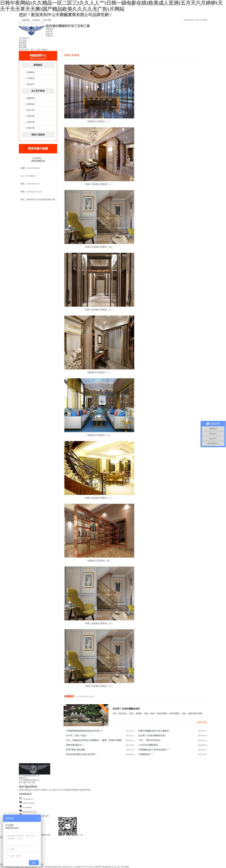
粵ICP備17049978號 (27, 783)
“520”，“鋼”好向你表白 (150, 740)
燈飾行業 (31, 128)
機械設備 (31, 98)
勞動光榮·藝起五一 (75, 745)
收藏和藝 (24, 20)
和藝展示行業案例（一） (99, 121)
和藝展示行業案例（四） (99, 561)
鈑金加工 (50, 34)
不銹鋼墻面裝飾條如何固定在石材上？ (85, 731)
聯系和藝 (23, 47)
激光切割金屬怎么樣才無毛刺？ (81, 754)
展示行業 (31, 110)
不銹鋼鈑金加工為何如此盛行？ (154, 750)
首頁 (32, 50)
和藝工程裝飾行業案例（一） (99, 184)
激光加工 (50, 31)
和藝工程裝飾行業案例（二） (99, 498)
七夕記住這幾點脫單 (148, 745)
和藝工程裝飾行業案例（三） (99, 310)
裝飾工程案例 (42, 50)
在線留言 (35, 20)
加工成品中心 (24, 38)
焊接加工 (50, 36)
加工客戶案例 (38, 91)
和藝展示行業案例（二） (99, 372)
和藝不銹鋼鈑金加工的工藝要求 (154, 731)
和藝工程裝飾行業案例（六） (99, 686)
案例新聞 (23, 43)
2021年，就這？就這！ (77, 736)
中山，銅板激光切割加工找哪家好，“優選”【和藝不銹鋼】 (94, 740)
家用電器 (31, 104)
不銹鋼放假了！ (146, 754)
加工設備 (23, 40)
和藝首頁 (50, 29)
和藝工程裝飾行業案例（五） (99, 623)
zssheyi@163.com (34, 192)
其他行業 (31, 122)
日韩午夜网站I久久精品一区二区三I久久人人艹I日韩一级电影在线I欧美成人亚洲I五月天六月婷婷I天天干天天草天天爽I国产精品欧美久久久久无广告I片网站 (65, 867)
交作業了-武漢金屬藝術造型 (126, 709)
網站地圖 (46, 20)
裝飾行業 (31, 116)
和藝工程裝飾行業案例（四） (99, 247)
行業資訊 (31, 78)
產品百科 (31, 84)
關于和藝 (23, 45)
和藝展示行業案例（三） (99, 435)
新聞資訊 (38, 65)
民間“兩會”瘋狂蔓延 (76, 750)
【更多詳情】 (202, 722)
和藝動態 (31, 72)
